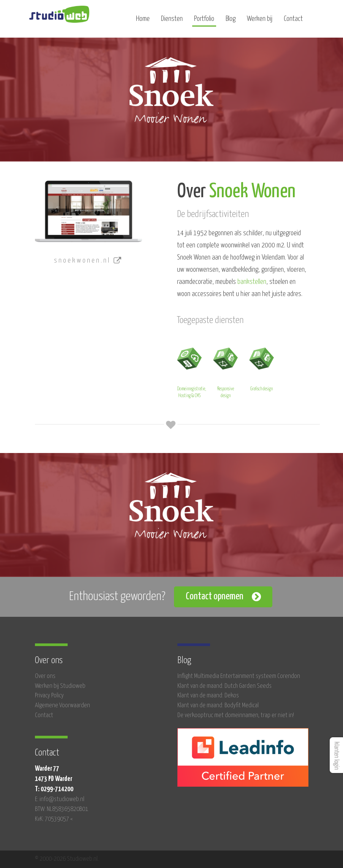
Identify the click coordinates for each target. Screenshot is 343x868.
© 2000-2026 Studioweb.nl (66, 859)
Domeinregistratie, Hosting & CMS (191, 371)
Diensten (172, 22)
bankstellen (252, 282)
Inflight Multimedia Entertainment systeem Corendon (239, 676)
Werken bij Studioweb (60, 686)
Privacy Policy (49, 696)
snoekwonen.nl (88, 261)
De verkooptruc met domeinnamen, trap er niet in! (236, 715)
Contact (293, 22)
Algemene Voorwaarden (62, 706)
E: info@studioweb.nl (60, 799)
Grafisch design (262, 368)
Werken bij (260, 22)
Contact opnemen (215, 596)
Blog (231, 22)
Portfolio (204, 22)
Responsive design (225, 371)
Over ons (45, 676)
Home (143, 22)
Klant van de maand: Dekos (208, 696)
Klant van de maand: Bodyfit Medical (218, 706)
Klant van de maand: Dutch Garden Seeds (224, 686)
